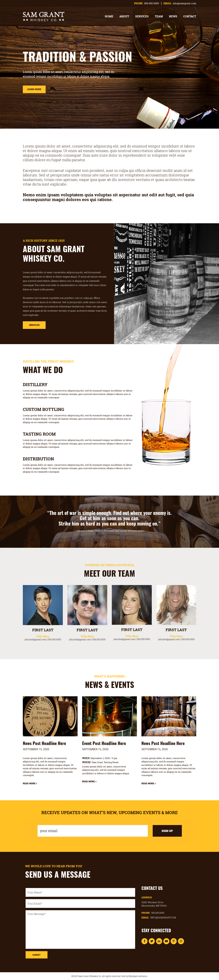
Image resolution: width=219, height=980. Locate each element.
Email (159, 918)
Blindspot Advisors (138, 976)
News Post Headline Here (44, 744)
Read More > (30, 783)
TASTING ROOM (39, 434)
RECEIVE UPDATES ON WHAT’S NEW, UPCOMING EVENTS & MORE (110, 813)
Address (147, 897)
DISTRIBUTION (38, 459)
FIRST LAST (43, 630)
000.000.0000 (151, 3)
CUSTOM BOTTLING (43, 409)
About (124, 16)
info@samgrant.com (184, 3)
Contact (190, 16)
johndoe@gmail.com (35, 639)
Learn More (34, 89)
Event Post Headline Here (104, 744)
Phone (153, 913)
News (173, 16)
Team (159, 16)
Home (109, 16)
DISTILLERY (35, 385)
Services (142, 16)
